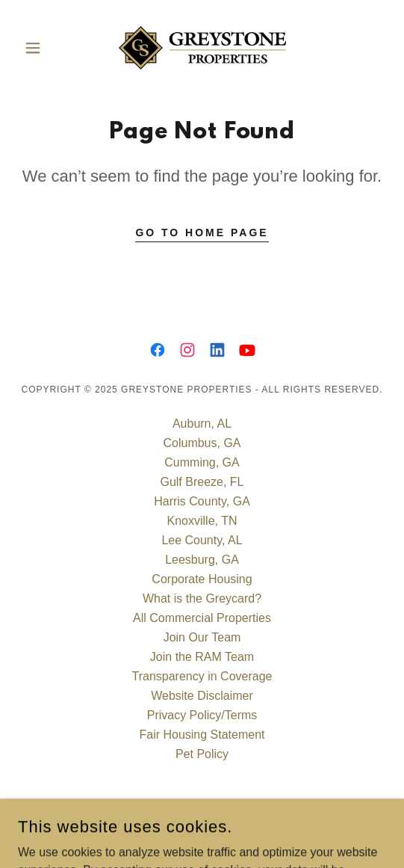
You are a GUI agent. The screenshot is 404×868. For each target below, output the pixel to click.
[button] (46, 48)
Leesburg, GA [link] (202, 560)
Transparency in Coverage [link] (202, 676)
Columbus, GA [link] (202, 443)
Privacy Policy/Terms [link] (202, 715)
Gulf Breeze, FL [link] (202, 482)
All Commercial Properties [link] (202, 618)
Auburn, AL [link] (202, 424)
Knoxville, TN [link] (202, 521)
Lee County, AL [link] (202, 540)
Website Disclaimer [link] (202, 696)
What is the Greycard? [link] (202, 598)
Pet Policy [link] (202, 754)
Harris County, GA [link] (202, 501)
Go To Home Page (202, 233)
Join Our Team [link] (202, 637)
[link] (202, 48)
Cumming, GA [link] (202, 462)
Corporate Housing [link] (202, 579)
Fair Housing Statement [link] (202, 735)
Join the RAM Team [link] (202, 657)
